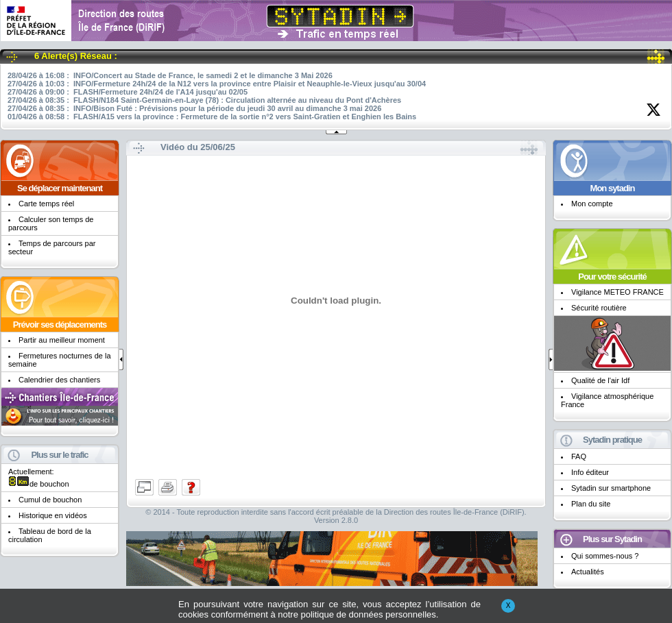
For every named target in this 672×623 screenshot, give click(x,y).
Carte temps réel (46, 204)
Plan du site (591, 504)
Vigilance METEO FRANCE (617, 292)
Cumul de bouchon (50, 500)
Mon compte (592, 204)
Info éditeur (590, 472)
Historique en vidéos (53, 515)
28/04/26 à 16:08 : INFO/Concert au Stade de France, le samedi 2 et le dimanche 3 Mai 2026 (170, 75)
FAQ (579, 456)
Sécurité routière (599, 308)
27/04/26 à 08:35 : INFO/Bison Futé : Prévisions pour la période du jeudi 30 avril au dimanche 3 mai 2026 (194, 108)
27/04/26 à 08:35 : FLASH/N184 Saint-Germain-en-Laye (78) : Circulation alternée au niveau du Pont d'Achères (204, 100)
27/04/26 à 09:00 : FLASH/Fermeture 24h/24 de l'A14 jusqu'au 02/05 (128, 92)
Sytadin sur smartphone (611, 488)
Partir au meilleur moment (62, 340)
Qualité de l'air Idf (600, 380)
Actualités (588, 572)
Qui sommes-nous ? (605, 556)
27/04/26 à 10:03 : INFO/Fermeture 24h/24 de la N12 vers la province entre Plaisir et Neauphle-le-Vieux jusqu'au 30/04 (217, 84)
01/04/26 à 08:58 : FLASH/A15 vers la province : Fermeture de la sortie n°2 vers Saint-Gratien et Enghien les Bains (212, 117)
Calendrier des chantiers (59, 380)
